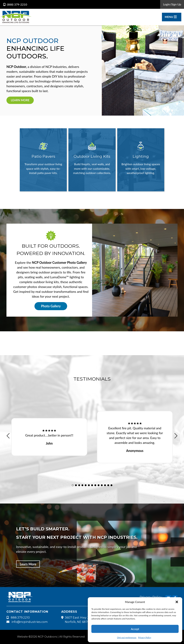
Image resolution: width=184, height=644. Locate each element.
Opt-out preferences (127, 637)
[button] (177, 602)
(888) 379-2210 (15, 4)
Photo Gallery (51, 306)
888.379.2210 (18, 617)
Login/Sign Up (172, 4)
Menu (171, 17)
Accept (135, 629)
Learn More (20, 100)
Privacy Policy (145, 637)
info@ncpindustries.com (27, 622)
